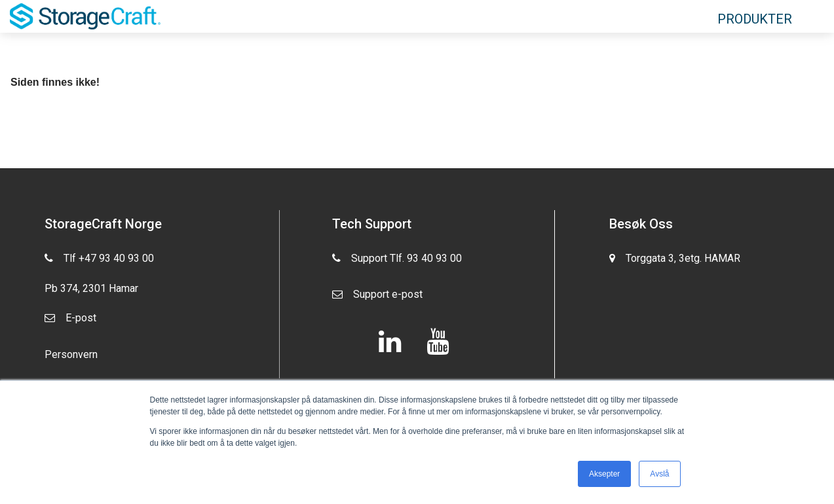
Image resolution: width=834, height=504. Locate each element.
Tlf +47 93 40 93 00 (99, 257)
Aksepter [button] (604, 474)
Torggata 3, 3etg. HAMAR (675, 261)
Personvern (71, 354)
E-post (70, 321)
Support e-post (377, 297)
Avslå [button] (659, 474)
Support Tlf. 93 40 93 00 (397, 261)
